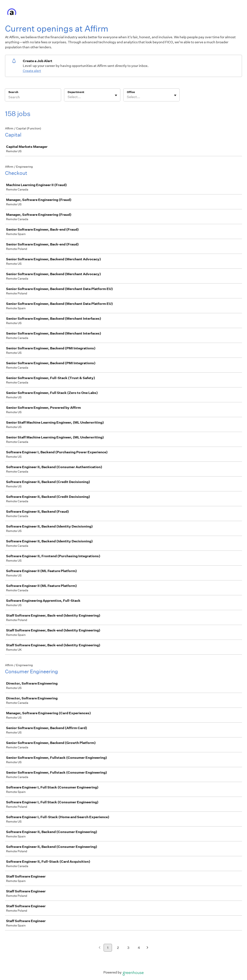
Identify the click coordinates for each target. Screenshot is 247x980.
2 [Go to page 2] (118, 948)
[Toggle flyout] (116, 95)
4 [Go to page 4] (139, 948)
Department (76, 92)
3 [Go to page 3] (128, 948)
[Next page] (147, 948)
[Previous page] (100, 948)
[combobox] (68, 97)
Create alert (32, 71)
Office (131, 92)
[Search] (33, 98)
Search (13, 92)
